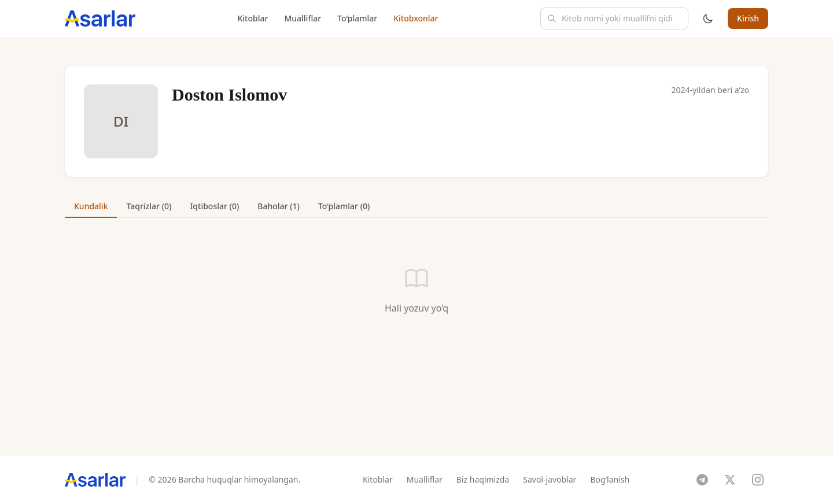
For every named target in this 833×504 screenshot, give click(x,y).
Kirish (748, 18)
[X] (730, 480)
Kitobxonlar (416, 18)
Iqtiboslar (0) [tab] (214, 206)
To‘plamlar (357, 18)
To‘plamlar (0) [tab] (344, 206)
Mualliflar (303, 18)
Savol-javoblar (550, 479)
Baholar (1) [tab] (279, 206)
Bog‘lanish (610, 479)
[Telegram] (702, 480)
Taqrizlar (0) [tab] (149, 206)
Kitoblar (253, 18)
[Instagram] (758, 480)
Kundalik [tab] (91, 206)
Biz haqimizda (483, 479)
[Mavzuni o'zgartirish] (708, 18)
